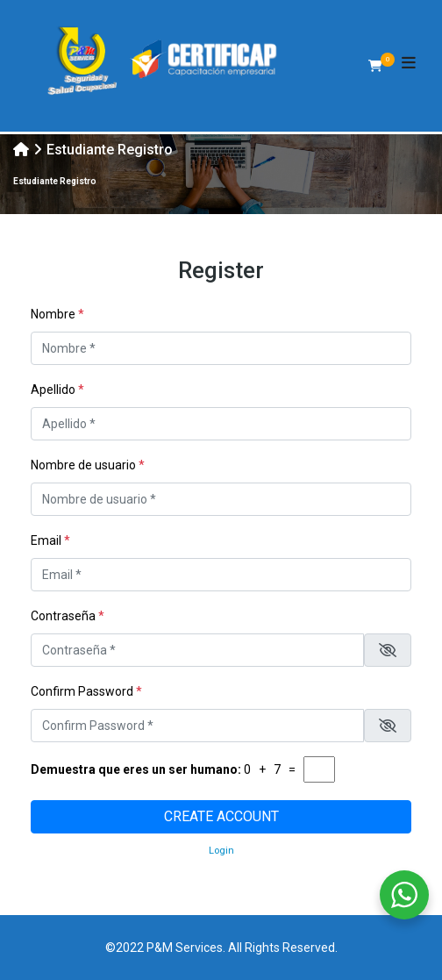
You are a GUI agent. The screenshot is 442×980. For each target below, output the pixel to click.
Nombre (57, 314)
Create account (221, 816)
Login (221, 851)
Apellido (57, 390)
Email (50, 540)
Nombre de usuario (88, 465)
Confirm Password (86, 691)
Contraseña (68, 616)
